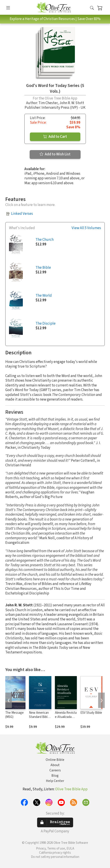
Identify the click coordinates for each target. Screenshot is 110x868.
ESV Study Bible (91, 713)
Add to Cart (55, 137)
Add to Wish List (55, 154)
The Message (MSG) (14, 715)
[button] (92, 8)
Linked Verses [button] (22, 214)
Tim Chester (48, 103)
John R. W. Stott (72, 103)
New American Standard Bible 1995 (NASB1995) (39, 719)
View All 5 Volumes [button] (86, 228)
